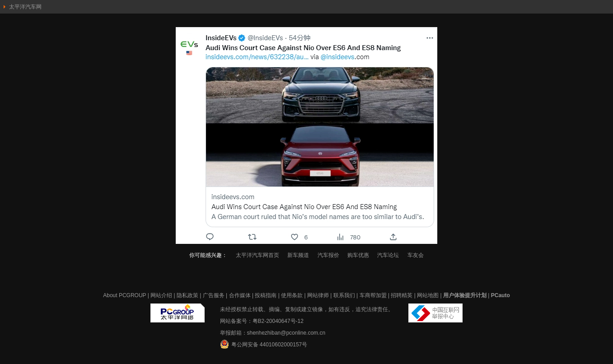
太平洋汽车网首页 (257, 255)
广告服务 (214, 295)
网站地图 (428, 295)
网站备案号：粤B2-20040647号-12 (262, 321)
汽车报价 (328, 255)
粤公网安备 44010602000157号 (264, 344)
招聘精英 (402, 295)
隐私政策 (187, 295)
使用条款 (292, 295)
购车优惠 (358, 255)
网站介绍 (161, 295)
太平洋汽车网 (25, 7)
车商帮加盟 (373, 295)
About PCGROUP (124, 295)
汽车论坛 (388, 255)
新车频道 (298, 255)
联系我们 (344, 295)
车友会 (416, 255)
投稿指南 (266, 295)
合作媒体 (240, 295)
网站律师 (318, 295)
